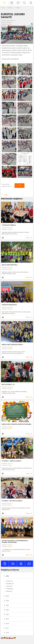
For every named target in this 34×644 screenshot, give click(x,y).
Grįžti (6, 195)
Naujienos (10, 8)
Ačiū (18, 186)
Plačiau (28, 238)
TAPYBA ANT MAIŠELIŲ (9, 225)
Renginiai (18, 8)
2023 (7, 605)
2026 (7, 576)
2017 (7, 628)
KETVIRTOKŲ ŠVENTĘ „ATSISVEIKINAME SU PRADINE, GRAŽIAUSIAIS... (15, 542)
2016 (7, 633)
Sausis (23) (9, 591)
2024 (7, 601)
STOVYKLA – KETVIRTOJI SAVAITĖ (12, 501)
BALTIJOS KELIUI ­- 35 (8, 384)
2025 (7, 596)
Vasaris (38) (10, 589)
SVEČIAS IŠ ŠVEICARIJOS (9, 305)
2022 (7, 610)
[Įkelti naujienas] (12, 3)
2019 (7, 619)
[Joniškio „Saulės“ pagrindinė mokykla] (4, 3)
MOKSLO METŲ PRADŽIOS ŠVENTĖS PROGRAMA (16, 424)
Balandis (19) (10, 584)
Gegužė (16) (10, 581)
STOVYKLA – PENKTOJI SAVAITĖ (12, 461)
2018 (7, 624)
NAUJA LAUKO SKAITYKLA (10, 265)
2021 (7, 614)
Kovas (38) (9, 586)
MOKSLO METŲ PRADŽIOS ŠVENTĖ (12, 345)
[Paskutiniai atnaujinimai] (18, 3)
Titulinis (3, 8)
